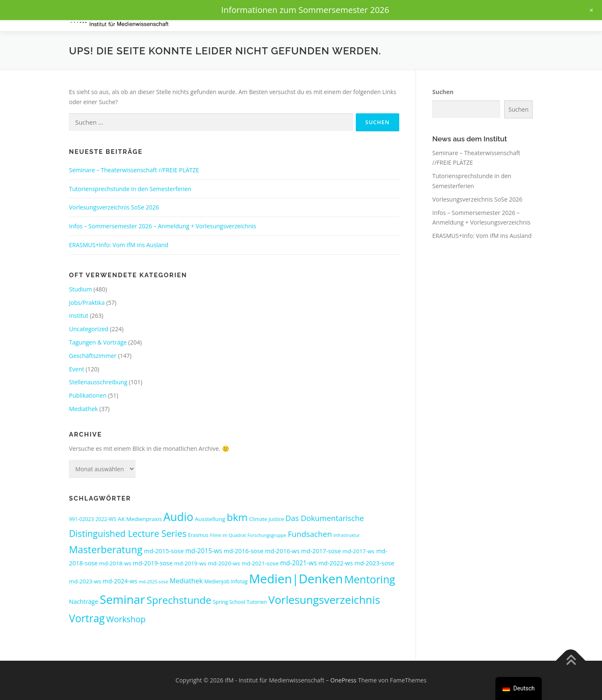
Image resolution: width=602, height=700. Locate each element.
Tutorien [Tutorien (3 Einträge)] (257, 602)
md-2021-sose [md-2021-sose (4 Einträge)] (260, 563)
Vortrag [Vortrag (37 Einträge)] (87, 618)
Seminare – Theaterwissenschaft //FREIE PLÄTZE (134, 170)
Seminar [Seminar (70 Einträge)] (122, 599)
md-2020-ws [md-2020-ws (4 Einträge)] (224, 563)
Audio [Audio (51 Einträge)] (179, 517)
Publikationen (88, 395)
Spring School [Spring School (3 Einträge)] (229, 602)
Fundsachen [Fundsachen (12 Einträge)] (310, 534)
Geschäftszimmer (93, 356)
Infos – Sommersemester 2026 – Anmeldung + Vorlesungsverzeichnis (163, 226)
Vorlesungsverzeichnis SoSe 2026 (114, 207)
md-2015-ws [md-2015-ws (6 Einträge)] (204, 551)
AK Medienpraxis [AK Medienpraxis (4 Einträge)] (140, 519)
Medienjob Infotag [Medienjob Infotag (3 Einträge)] (226, 581)
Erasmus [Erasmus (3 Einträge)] (198, 535)
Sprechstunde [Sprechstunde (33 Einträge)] (179, 600)
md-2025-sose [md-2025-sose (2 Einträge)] (153, 582)
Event (77, 369)
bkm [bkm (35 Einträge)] (237, 517)
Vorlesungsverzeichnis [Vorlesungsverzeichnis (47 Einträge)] (324, 600)
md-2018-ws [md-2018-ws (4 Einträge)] (115, 563)
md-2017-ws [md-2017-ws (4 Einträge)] (358, 551)
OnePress (343, 680)
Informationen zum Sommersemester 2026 (305, 10)
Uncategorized (89, 329)
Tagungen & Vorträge (98, 342)
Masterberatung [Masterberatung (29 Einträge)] (106, 549)
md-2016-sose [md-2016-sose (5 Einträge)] (244, 551)
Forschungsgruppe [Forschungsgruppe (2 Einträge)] (267, 535)
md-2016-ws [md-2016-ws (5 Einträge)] (282, 551)
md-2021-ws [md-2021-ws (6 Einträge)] (298, 563)
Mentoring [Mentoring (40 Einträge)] (370, 579)
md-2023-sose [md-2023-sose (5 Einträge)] (374, 563)
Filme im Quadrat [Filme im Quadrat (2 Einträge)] (228, 535)
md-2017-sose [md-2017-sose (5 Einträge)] (321, 551)
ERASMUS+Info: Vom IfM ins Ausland (119, 245)
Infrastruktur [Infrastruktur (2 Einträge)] (347, 535)
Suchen (443, 92)
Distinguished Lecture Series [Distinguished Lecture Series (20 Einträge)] (128, 533)
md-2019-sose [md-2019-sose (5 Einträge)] (153, 563)
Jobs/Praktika (87, 303)
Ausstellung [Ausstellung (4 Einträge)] (210, 519)
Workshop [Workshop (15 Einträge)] (126, 619)
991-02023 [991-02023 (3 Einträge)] (82, 519)
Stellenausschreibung (98, 382)
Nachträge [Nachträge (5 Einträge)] (84, 602)
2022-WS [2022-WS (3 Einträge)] (106, 519)
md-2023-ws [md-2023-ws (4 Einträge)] (85, 581)
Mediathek (83, 409)
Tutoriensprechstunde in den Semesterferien (130, 189)
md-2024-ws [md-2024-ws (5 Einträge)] (120, 581)
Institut (79, 316)
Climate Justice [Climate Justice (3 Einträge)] (267, 519)
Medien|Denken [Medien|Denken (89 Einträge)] (296, 579)
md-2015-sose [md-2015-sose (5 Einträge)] (164, 551)
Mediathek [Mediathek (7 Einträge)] (186, 581)
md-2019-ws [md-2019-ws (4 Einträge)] (190, 563)
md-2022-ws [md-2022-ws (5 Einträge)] (335, 563)
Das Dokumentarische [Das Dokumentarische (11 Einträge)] (325, 518)
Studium (80, 289)
